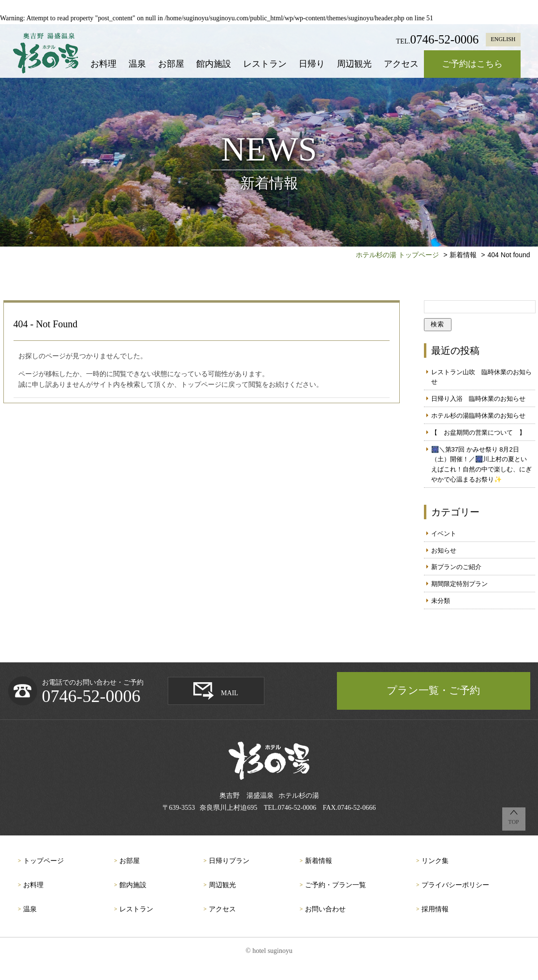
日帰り (312, 64)
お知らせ (444, 550)
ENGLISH (503, 39)
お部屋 (171, 64)
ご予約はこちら (472, 64)
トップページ (44, 861)
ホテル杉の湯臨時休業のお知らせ (478, 416)
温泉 (137, 64)
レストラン (265, 64)
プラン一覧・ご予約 (433, 690)
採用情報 (435, 909)
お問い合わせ (325, 909)
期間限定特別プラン (459, 584)
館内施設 (214, 64)
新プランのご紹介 (456, 567)
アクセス (401, 64)
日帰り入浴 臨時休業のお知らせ (478, 399)
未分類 (441, 601)
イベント (444, 534)
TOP (513, 822)
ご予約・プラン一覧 (335, 885)
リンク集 (435, 861)
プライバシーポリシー (455, 885)
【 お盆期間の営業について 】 (478, 432)
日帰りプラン (229, 861)
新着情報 (319, 861)
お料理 (103, 64)
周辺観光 (354, 64)
